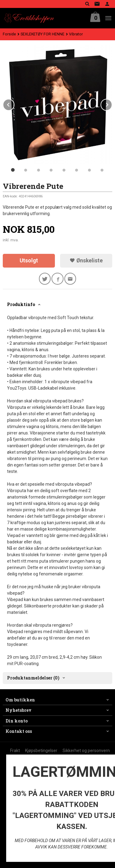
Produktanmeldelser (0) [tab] (33, 678)
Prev (14, 104)
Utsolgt (29, 261)
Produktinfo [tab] (21, 304)
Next (112, 104)
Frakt (15, 751)
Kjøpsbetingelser (41, 751)
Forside (9, 34)
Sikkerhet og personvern (86, 751)
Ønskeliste (86, 261)
